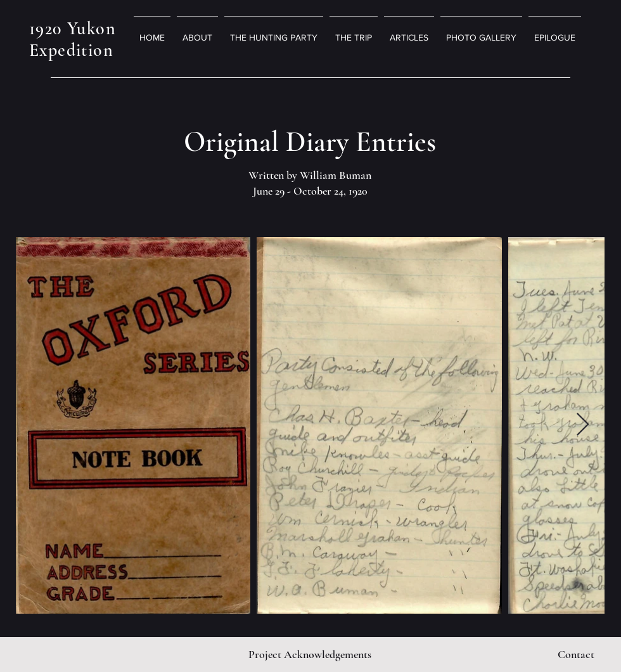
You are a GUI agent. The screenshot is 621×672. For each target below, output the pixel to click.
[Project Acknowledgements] (310, 654)
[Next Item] (583, 425)
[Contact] (576, 654)
